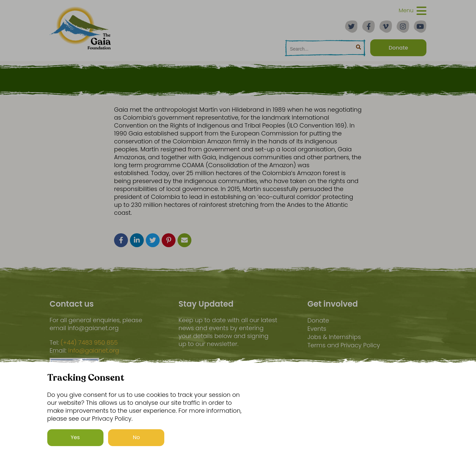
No (137, 437)
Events (317, 329)
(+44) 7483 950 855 (89, 343)
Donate (318, 320)
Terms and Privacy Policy (344, 345)
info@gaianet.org (94, 351)
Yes (75, 437)
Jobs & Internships (334, 337)
